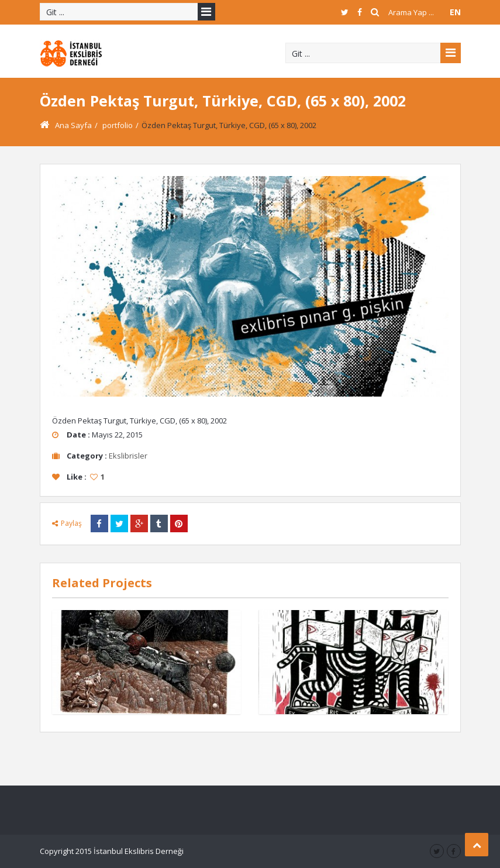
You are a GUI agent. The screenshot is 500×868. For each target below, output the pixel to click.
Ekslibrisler (128, 456)
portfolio (118, 125)
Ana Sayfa (66, 125)
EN (455, 12)
